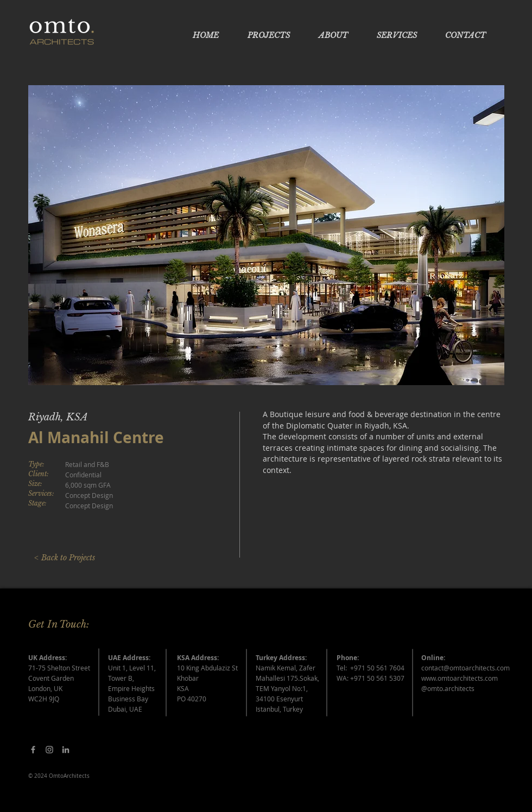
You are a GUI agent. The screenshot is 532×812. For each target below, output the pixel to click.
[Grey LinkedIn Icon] (66, 750)
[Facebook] (33, 750)
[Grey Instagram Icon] (49, 750)
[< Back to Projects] (64, 558)
